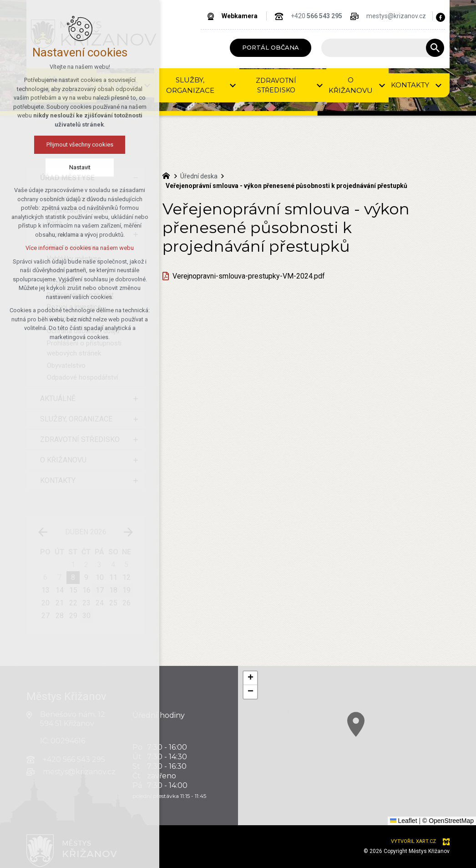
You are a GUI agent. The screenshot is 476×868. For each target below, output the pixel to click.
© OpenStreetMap (448, 821)
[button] (250, 678)
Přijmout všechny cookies (80, 145)
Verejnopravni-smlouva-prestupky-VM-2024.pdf (249, 276)
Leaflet (404, 821)
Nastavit (80, 167)
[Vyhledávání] (435, 48)
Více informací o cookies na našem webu (80, 248)
